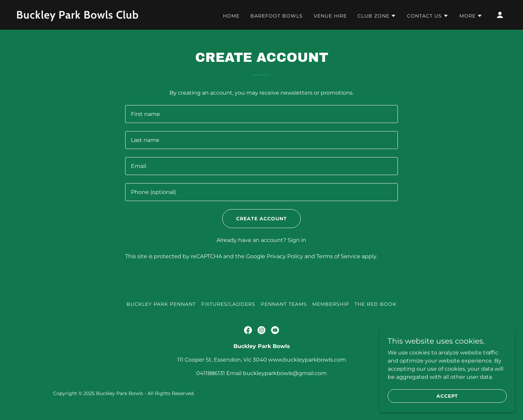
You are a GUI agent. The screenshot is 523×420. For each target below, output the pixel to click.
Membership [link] (331, 304)
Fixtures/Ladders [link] (228, 304)
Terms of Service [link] (338, 256)
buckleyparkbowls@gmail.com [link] (285, 373)
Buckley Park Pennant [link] (161, 304)
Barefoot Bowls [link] (277, 16)
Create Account (261, 219)
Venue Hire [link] (330, 16)
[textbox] (261, 114)
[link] (85, 17)
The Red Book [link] (376, 304)
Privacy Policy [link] (285, 256)
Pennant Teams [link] (284, 304)
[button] (377, 16)
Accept (447, 396)
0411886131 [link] (211, 373)
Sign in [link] (297, 240)
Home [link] (231, 16)
